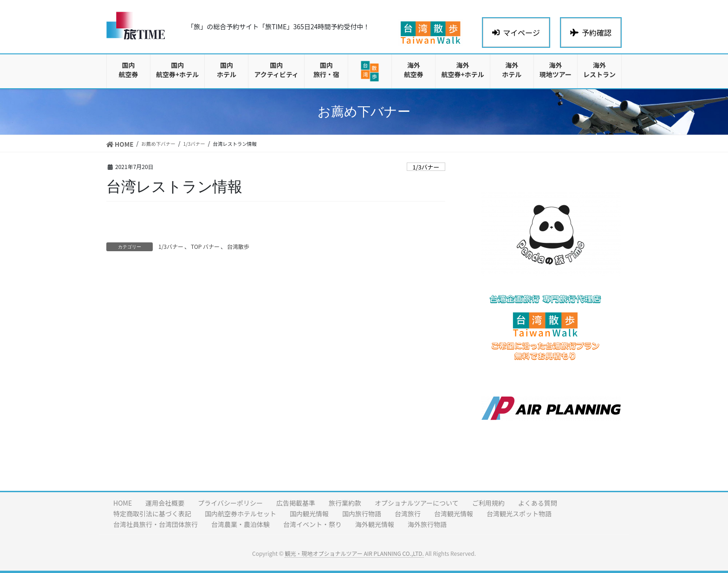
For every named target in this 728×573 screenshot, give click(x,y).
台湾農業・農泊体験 (240, 524)
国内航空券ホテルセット (240, 514)
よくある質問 (538, 503)
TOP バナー (205, 246)
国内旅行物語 (362, 514)
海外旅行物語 (427, 524)
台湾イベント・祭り (312, 524)
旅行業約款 (345, 503)
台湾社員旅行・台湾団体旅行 (156, 524)
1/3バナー (426, 167)
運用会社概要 (165, 503)
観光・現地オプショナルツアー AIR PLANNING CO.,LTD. (354, 553)
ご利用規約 (488, 503)
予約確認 (591, 33)
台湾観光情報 (454, 514)
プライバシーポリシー (230, 503)
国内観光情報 (309, 514)
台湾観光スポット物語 (519, 514)
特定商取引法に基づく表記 (152, 514)
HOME (123, 503)
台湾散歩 (238, 246)
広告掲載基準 (296, 503)
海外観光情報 (375, 524)
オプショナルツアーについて (417, 503)
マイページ (516, 33)
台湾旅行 (408, 514)
